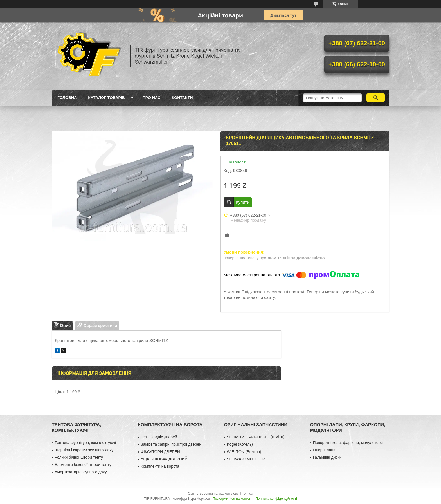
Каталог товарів (106, 98)
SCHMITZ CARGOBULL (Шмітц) (256, 437)
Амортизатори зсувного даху (81, 472)
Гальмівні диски (327, 457)
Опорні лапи (324, 450)
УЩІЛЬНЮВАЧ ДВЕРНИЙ (164, 459)
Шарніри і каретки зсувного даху (84, 450)
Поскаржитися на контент (233, 499)
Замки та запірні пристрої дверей (171, 444)
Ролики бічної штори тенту (79, 457)
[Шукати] (376, 98)
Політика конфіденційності (276, 499)
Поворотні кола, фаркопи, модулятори (348, 443)
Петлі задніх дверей (159, 437)
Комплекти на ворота (160, 466)
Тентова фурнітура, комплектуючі (85, 443)
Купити (243, 202)
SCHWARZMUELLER (246, 459)
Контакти (182, 98)
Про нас (152, 98)
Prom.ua (247, 494)
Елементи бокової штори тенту (83, 465)
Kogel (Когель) (240, 444)
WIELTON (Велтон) (244, 452)
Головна (67, 98)
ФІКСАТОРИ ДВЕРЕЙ (160, 452)
